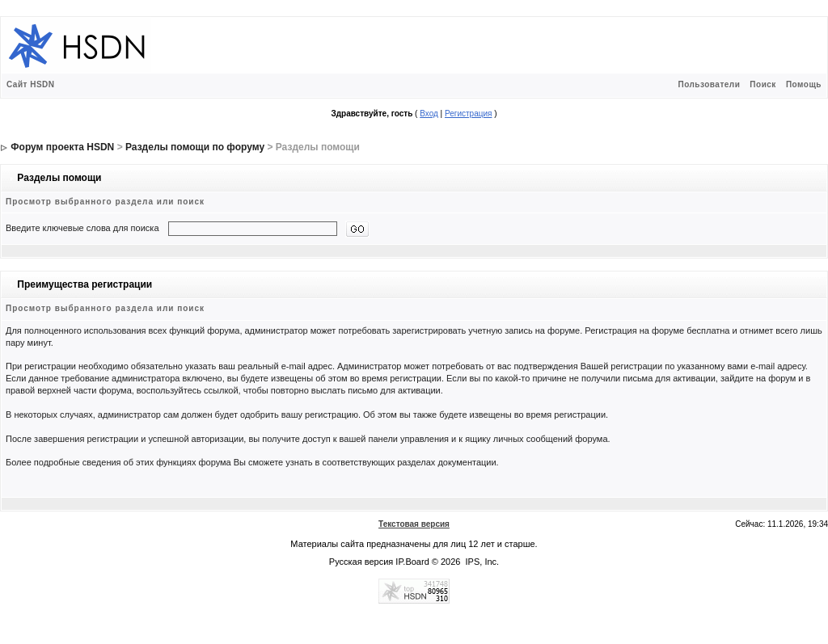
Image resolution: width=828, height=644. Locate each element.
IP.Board (412, 562)
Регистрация (468, 114)
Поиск (763, 84)
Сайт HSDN (31, 84)
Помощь (804, 84)
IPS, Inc (482, 562)
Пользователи (709, 84)
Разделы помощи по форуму (195, 147)
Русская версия (361, 562)
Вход (429, 114)
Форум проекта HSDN (62, 147)
